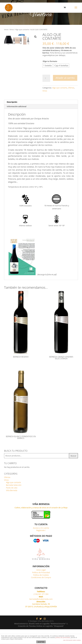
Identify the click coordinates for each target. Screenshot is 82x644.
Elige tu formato (50, 61)
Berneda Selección (14, 500)
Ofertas (71, 88)
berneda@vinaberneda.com (41, 614)
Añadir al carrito (65, 78)
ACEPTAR (41, 642)
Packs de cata (12, 502)
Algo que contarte (22, 30)
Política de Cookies (41, 590)
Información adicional (17, 121)
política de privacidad (63, 638)
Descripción (12, 117)
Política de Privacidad (41, 587)
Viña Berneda (12, 505)
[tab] (41, 117)
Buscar (73, 470)
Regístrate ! (41, 545)
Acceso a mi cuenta (41, 543)
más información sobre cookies (72, 640)
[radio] (47, 66)
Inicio (6, 30)
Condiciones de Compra (41, 592)
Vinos (12, 30)
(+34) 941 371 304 (41, 609)
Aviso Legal (41, 585)
